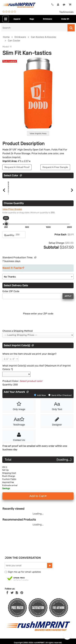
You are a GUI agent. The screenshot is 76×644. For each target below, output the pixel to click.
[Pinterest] (22, 596)
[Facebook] (7, 596)
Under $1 (65, 19)
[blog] (17, 596)
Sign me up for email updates (25, 576)
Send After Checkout (60, 399)
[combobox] (38, 280)
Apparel (17, 19)
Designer (57, 425)
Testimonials (66, 12)
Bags (32, 19)
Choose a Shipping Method (18, 335)
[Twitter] (12, 596)
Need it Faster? (13, 272)
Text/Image (19, 425)
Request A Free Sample (55, 167)
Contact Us (19, 440)
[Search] (34, 28)
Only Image (19, 409)
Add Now (40, 399)
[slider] (6, 228)
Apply (68, 300)
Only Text (57, 409)
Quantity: (9, 239)
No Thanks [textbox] (10, 280)
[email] (26, 569)
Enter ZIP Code (11, 295)
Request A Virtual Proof (17, 167)
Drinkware (47, 19)
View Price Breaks (12, 213)
